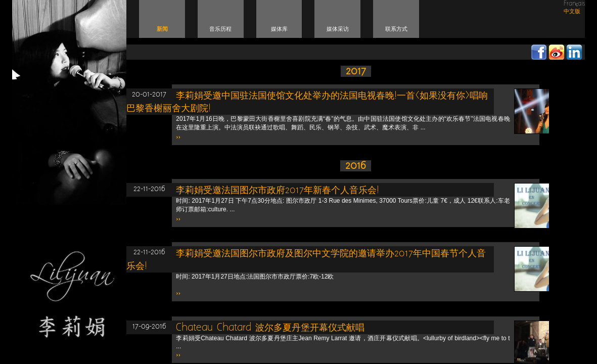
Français (575, 4)
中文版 (572, 11)
